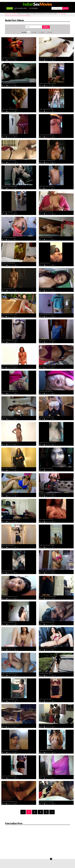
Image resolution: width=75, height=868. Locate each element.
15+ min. (50, 34)
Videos (10, 10)
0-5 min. (34, 34)
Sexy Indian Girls (21, 10)
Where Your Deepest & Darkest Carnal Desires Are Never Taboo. (36, 16)
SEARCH (46, 28)
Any (29, 34)
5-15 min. (42, 34)
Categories (33, 10)
